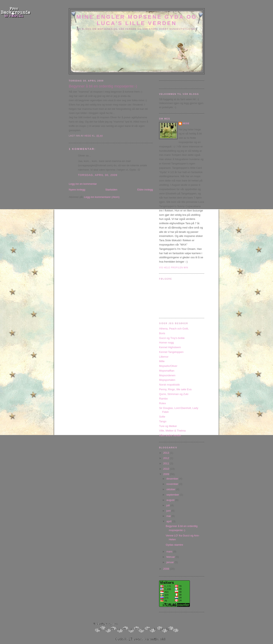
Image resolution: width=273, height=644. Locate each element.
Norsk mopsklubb (169, 385)
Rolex (162, 403)
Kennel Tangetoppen (171, 352)
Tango (163, 421)
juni (169, 511)
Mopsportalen (167, 380)
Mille (162, 361)
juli (169, 505)
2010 (167, 469)
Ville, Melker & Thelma (172, 431)
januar (171, 562)
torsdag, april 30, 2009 (98, 175)
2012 (167, 458)
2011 (167, 463)
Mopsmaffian (167, 371)
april (169, 521)
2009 (167, 474)
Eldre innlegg (145, 190)
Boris (162, 333)
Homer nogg (166, 343)
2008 (167, 569)
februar (171, 557)
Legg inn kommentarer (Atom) (102, 197)
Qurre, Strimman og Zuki (174, 394)
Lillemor (164, 357)
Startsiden (111, 190)
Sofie (162, 417)
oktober (171, 489)
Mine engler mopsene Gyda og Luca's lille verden (137, 20)
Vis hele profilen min (174, 268)
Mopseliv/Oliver (168, 366)
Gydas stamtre (174, 545)
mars (170, 552)
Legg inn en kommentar (83, 184)
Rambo (163, 399)
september (173, 495)
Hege (186, 123)
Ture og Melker (168, 426)
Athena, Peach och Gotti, (174, 329)
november (173, 484)
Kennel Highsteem (170, 347)
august (171, 500)
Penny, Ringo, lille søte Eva (175, 389)
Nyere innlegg (77, 190)
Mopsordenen (167, 375)
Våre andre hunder (170, 435)
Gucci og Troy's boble (172, 338)
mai (169, 516)
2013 (167, 453)
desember (173, 479)
